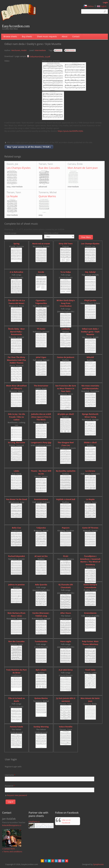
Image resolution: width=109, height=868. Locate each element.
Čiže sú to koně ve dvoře (16, 700)
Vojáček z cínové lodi (66, 499)
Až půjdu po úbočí (66, 414)
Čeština (89, 6)
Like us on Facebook (66, 821)
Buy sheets (27, 36)
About (65, 36)
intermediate (40, 50)
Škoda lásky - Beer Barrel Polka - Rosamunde (16, 332)
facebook (46, 861)
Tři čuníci (41, 329)
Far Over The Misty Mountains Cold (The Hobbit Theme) (16, 360)
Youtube (67, 861)
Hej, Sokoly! (90, 272)
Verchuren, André (19, 50)
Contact (76, 36)
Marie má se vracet (41, 244)
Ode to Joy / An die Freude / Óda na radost (16, 417)
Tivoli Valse (90, 670)
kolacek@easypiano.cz (12, 825)
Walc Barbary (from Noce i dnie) (16, 614)
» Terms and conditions (12, 852)
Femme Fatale (16, 727)
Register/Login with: (13, 767)
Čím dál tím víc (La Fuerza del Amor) (17, 302)
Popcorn (66, 528)
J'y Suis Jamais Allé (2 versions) (66, 700)
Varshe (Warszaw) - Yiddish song (41, 614)
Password (10, 786)
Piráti (66, 556)
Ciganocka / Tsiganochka (41, 302)
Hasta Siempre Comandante (90, 586)
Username (10, 775)
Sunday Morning (41, 727)
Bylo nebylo (41, 670)
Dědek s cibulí (90, 442)
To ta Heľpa (66, 272)
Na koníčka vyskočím (66, 471)
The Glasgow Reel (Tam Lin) (66, 444)
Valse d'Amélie (66, 727)
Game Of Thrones (90, 528)
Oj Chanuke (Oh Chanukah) (66, 586)
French (58, 50)
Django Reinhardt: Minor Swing (90, 415)
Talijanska (41, 528)
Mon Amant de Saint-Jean (83, 168)
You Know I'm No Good (16, 499)
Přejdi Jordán (90, 300)
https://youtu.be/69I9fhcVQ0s (70, 131)
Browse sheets (10, 36)
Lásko (16, 471)
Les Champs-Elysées (19, 168)
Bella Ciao (16, 528)
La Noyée (12, 196)
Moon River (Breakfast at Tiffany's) (17, 387)
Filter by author (51, 233)
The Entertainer (41, 386)
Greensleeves (90, 613)
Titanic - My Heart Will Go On (41, 472)
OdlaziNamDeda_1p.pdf (40, 57)
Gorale (41, 272)
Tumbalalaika (41, 641)
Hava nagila (66, 641)
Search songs (10, 233)
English (102, 6)
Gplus (53, 861)
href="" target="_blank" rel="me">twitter (49, 861)
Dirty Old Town (66, 244)
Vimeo (63, 861)
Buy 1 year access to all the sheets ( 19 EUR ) (29, 147)
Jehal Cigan (41, 357)
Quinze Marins (47, 196)
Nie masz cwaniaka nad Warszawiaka (90, 387)
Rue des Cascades (49, 168)
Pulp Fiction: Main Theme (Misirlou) (90, 643)
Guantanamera (41, 499)
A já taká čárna (66, 670)
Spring (16, 244)
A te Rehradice (16, 272)
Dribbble (60, 861)
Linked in (56, 861)
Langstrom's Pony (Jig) (41, 442)
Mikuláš (90, 357)
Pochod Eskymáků (16, 556)
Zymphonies (98, 864)
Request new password (17, 795)
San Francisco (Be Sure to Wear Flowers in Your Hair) (66, 388)
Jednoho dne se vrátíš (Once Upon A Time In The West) (41, 417)
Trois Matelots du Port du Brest (16, 671)
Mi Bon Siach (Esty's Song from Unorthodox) (66, 303)
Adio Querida (41, 585)
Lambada (66, 329)
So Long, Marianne (16, 442)
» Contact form (8, 849)
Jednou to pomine (16, 585)
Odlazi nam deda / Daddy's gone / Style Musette (90, 332)
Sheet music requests (47, 36)
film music (70, 50)
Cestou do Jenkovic (66, 357)
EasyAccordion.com (16, 26)
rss (42, 861)
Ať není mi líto (41, 556)
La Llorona (90, 471)
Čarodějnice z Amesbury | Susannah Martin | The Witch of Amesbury (90, 560)
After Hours (66, 613)
